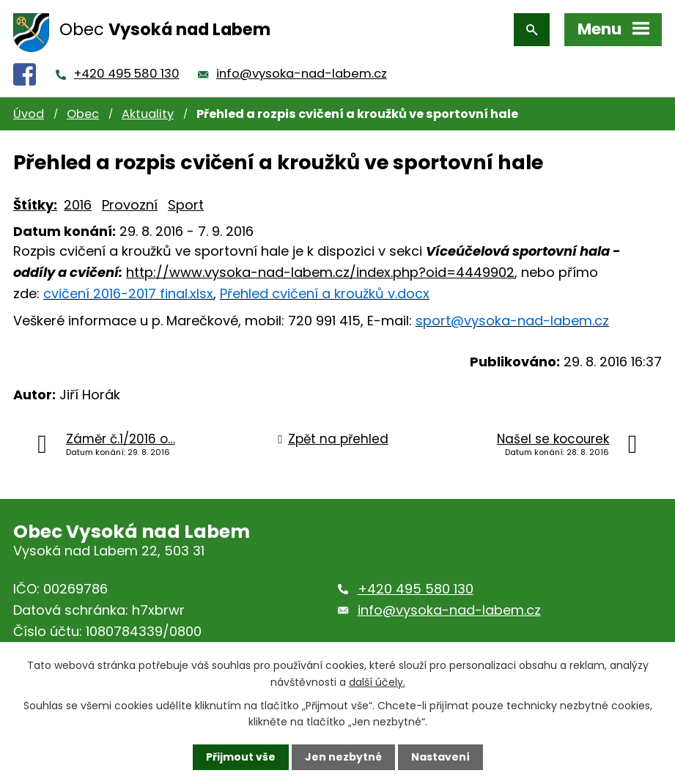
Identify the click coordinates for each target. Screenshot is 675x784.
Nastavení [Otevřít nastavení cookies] (440, 757)
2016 (78, 205)
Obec (83, 114)
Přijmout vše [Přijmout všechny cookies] (241, 757)
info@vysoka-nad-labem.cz (302, 74)
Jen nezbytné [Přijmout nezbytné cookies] (343, 757)
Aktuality (148, 114)
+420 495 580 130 (127, 74)
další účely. (377, 681)
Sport (186, 205)
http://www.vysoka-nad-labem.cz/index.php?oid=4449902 (320, 272)
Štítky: (35, 205)
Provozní (130, 205)
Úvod (29, 114)
